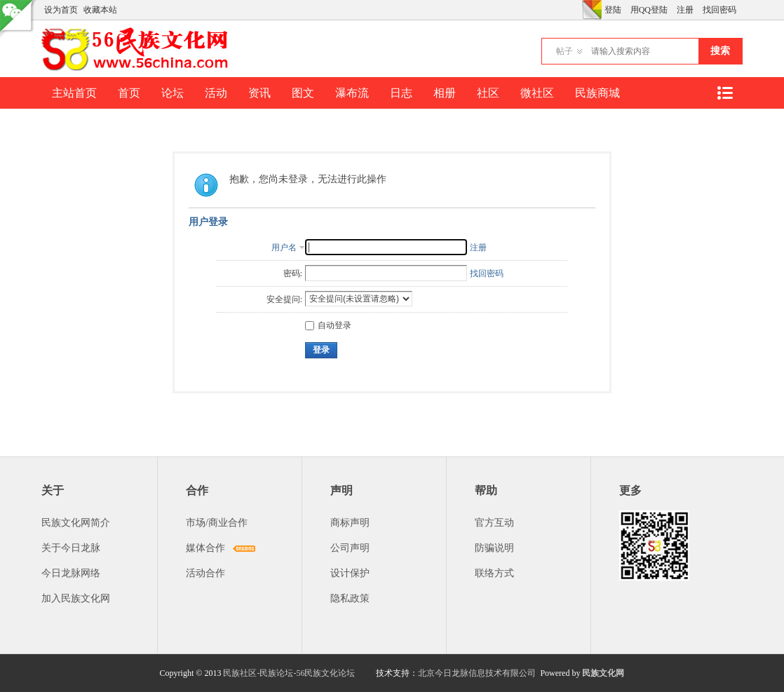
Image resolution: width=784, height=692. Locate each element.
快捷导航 (724, 93)
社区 (488, 93)
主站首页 (74, 93)
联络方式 (494, 573)
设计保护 (350, 573)
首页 (129, 93)
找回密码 (719, 10)
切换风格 (592, 10)
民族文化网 (603, 673)
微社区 (537, 93)
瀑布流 (352, 93)
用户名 (284, 247)
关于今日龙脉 (71, 548)
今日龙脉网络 (71, 573)
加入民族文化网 (76, 598)
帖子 (565, 51)
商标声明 (350, 523)
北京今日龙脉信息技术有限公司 (477, 673)
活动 (216, 93)
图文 (303, 93)
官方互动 (494, 523)
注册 (685, 10)
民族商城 (597, 93)
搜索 (720, 51)
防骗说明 (494, 548)
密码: (293, 273)
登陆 (613, 10)
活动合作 (205, 573)
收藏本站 (100, 10)
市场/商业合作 (217, 523)
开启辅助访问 (579, 10)
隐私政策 (350, 598)
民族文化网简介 (76, 523)
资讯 (259, 93)
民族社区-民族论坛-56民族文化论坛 (289, 673)
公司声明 (350, 548)
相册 (445, 93)
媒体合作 (205, 548)
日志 (401, 93)
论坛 (173, 93)
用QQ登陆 (649, 10)
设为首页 (61, 10)
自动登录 (328, 325)
